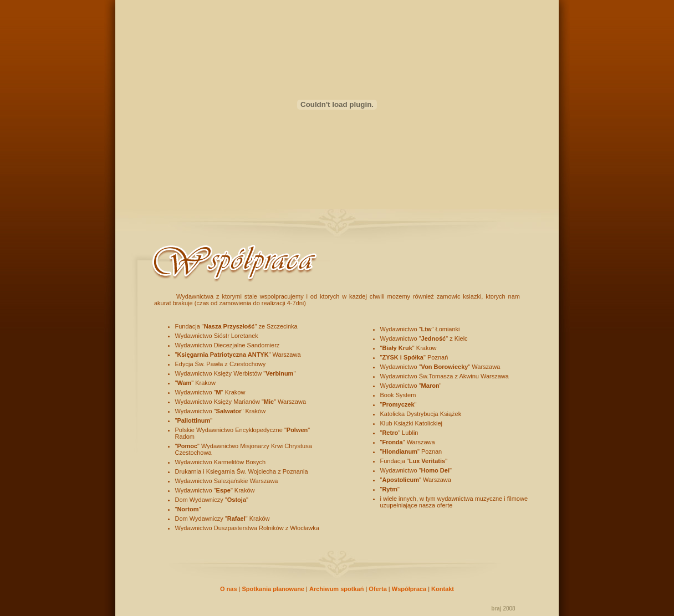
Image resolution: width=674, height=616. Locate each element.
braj (496, 609)
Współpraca (409, 589)
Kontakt (443, 589)
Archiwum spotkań (336, 589)
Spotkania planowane (273, 589)
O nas (229, 589)
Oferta (377, 589)
